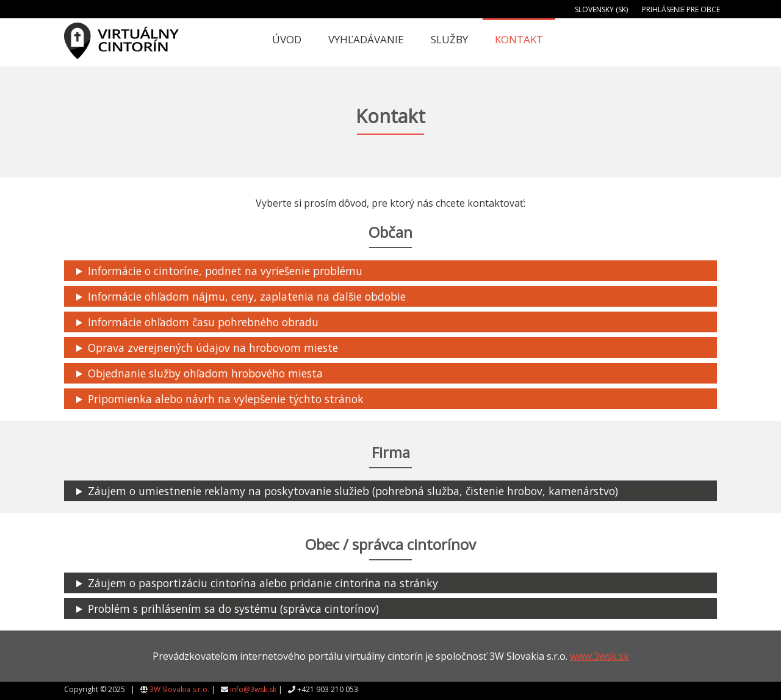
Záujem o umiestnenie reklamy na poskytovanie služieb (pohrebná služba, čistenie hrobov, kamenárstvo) (353, 491)
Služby (449, 39)
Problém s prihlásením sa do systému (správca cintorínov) (233, 609)
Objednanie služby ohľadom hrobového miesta (205, 373)
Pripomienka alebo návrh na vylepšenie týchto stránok (226, 399)
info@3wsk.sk (253, 689)
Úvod (287, 39)
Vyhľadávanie (366, 39)
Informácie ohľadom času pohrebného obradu (203, 322)
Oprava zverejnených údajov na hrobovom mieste (213, 348)
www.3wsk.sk (599, 656)
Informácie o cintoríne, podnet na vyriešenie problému (225, 271)
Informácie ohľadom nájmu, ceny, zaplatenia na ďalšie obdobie (247, 296)
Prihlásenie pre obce (681, 9)
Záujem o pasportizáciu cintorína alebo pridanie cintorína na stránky (263, 583)
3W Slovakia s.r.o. (179, 689)
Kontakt (519, 39)
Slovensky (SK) (601, 9)
